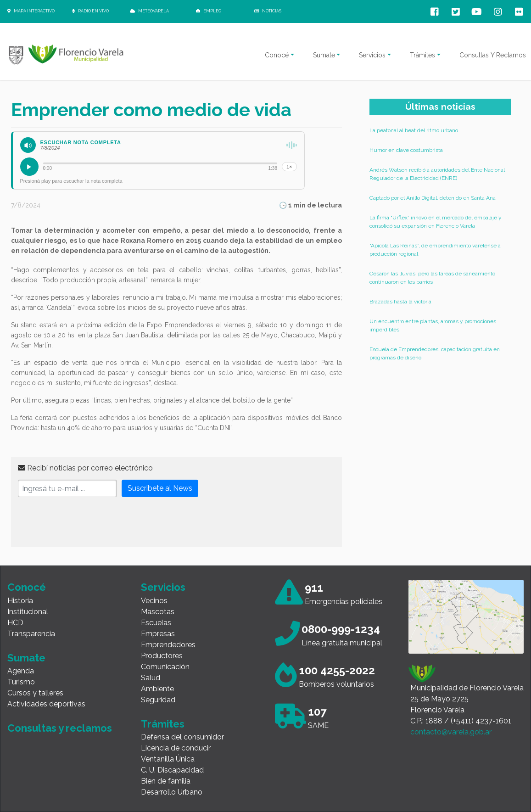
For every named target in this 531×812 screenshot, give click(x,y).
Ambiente (157, 689)
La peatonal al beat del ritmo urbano (414, 130)
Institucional (28, 612)
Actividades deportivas (46, 704)
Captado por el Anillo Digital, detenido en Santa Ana (433, 198)
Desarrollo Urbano (172, 792)
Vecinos (154, 601)
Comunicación (165, 667)
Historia (20, 601)
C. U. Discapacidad (172, 770)
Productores (162, 656)
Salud (151, 678)
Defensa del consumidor (182, 737)
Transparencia (31, 634)
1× (289, 167)
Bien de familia (166, 781)
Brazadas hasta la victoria (400, 302)
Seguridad (158, 700)
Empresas (158, 634)
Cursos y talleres (35, 693)
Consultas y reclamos (60, 728)
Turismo (21, 682)
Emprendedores (168, 645)
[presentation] (88, 522)
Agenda (21, 671)
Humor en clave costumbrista (406, 150)
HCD (15, 623)
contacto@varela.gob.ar (451, 732)
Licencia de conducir (176, 748)
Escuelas (156, 623)
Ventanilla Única (168, 759)
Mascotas (158, 612)
